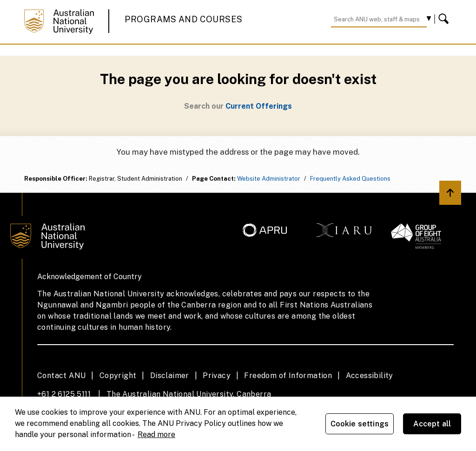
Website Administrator (269, 179)
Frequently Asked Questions (350, 179)
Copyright (118, 376)
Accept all (432, 424)
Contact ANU (61, 376)
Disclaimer (170, 376)
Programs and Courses (184, 19)
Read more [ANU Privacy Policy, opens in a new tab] (156, 435)
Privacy (217, 376)
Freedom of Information (288, 376)
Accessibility (370, 376)
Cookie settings (360, 424)
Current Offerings (259, 106)
